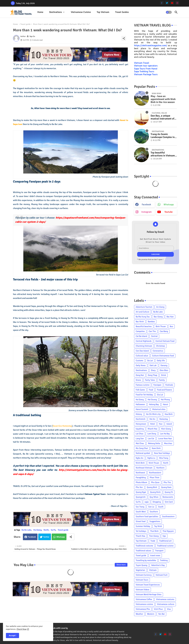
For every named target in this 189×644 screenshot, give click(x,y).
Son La (151, 507)
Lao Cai (151, 439)
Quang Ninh (155, 492)
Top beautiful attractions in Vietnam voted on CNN (163, 154)
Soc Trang (140, 507)
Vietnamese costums (165, 599)
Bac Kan (170, 317)
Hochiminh (141, 419)
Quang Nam (166, 487)
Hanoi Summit (142, 409)
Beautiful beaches (144, 326)
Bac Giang (158, 317)
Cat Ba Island (141, 336)
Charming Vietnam (144, 346)
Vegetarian (140, 570)
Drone (138, 380)
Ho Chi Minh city (153, 414)
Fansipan (157, 385)
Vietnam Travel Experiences (148, 585)
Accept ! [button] (12, 636)
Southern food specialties (147, 516)
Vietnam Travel (142, 63)
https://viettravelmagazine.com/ (151, 45)
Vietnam (153, 570)
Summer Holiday (143, 526)
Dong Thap (152, 375)
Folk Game (140, 390)
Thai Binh (154, 531)
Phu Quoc (155, 482)
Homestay (164, 419)
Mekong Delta (154, 443)
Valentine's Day (158, 565)
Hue (161, 424)
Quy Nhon (154, 497)
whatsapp (169, 205)
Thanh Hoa (140, 536)
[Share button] (71, 537)
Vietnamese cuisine (81, 12)
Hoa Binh (169, 414)
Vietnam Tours (142, 580)
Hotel (153, 424)
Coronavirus (158, 351)
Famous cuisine (143, 385)
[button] (169, 12)
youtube (169, 212)
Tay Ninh (158, 526)
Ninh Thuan (154, 463)
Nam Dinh (156, 448)
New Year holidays (162, 453)
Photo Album (141, 482)
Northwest (140, 473)
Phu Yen (139, 487)
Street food (141, 521)
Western (151, 614)
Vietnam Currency (144, 575)
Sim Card (169, 502)
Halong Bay (154, 404)
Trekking (164, 560)
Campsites (140, 331)
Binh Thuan (161, 326)
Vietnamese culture (166, 604)
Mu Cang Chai (142, 448)
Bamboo (151, 322)
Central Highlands (144, 341)
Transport (159, 551)
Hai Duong (152, 400)
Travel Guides (122, 12)
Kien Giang (166, 429)
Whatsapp (61, 537)
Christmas (161, 346)
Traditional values (143, 551)
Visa (169, 609)
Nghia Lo (151, 458)
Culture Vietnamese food (163, 356)
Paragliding (141, 477)
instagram (146, 212)
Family (162, 380)
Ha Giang (37, 530)
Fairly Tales (150, 380)
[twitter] (167, 3)
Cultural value (142, 356)
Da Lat (150, 361)
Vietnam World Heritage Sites (149, 594)
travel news (155, 555)
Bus (171, 326)
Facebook (32, 537)
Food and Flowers (164, 390)
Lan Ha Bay (165, 434)
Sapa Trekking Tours (144, 71)
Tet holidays (141, 531)
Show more (121, 565)
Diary (153, 370)
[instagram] (177, 3)
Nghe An (140, 458)
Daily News (141, 365)
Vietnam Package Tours (146, 74)
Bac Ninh (140, 322)
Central (154, 336)
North (46, 530)
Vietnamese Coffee (144, 599)
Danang (164, 365)
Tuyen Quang (141, 565)
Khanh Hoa (152, 429)
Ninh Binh (140, 463)
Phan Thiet (155, 477)
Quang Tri (169, 492)
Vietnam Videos (142, 590)
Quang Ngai (141, 492)
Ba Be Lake (26, 530)
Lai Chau (140, 434)
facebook (146, 205)
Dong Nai (140, 375)
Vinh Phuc (158, 609)
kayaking (140, 429)
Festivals (169, 385)
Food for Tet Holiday (144, 395)
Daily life (161, 361)
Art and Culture (142, 312)
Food (151, 390)
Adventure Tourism (144, 307)
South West (141, 512)
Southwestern (168, 516)
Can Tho (152, 331)
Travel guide (25, 24)
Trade (153, 541)
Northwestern (155, 473)
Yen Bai (161, 614)
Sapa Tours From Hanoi (146, 69)
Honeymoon (141, 424)
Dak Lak (153, 365)
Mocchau (168, 443)
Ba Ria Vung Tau (143, 317)
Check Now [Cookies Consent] (21, 629)
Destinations (56, 12)
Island (169, 424)
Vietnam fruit (162, 575)
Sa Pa (53, 530)
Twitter (46, 537)
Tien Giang (154, 536)
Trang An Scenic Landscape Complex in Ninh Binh (163, 136)
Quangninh (141, 497)
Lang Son (140, 439)
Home (40, 12)
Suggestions (155, 521)
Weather (139, 614)
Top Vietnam (103, 12)
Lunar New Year (165, 439)
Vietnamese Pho (143, 609)
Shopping (157, 502)
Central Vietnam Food (165, 341)
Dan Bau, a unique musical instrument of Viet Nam (162, 117)
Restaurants (168, 497)
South (161, 507)
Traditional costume (144, 546)
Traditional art (165, 541)
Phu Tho (167, 482)
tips (164, 536)
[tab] (40, 12)
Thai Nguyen (168, 531)
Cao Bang (164, 331)
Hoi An (152, 419)
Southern (154, 512)
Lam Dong (152, 434)
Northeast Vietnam (144, 468)
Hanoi (165, 404)
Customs (139, 361)
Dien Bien (164, 370)
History (139, 414)
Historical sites (159, 409)
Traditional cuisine (165, 546)
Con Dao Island (142, 351)
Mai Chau (140, 443)
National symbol (143, 453)
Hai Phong (165, 400)
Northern (160, 468)
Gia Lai (160, 395)
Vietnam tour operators (146, 66)
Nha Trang (164, 458)
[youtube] (172, 3)
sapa (147, 502)
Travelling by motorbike (146, 560)
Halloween (140, 404)
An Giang (160, 307)
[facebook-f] (162, 3)
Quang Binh (152, 487)
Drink (164, 375)
